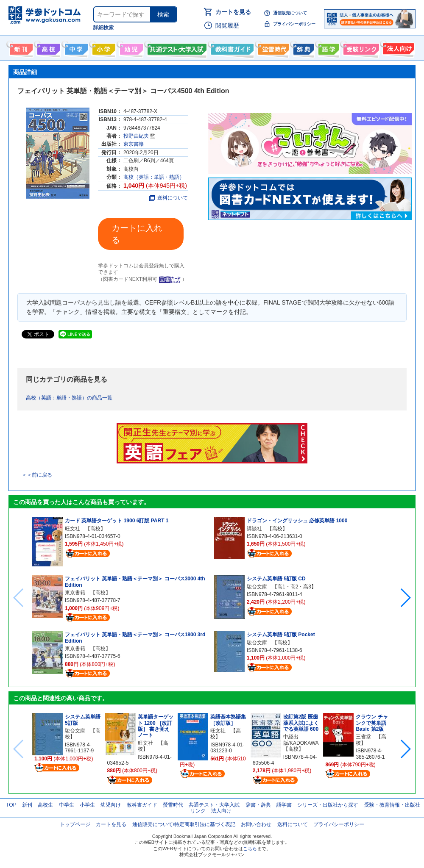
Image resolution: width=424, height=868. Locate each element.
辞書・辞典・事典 (303, 47)
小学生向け (103, 47)
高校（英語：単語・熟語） (154, 177)
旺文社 (73, 529)
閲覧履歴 (227, 25)
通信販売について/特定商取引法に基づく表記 (184, 824)
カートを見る (233, 12)
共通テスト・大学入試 (176, 47)
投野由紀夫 (136, 136)
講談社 (254, 529)
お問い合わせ (256, 824)
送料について (169, 198)
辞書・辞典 (258, 805)
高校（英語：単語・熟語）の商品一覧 (69, 398)
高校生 (45, 805)
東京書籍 (134, 144)
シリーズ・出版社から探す (328, 805)
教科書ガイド (231, 47)
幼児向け (130, 47)
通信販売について (290, 13)
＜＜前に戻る (37, 475)
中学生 (67, 805)
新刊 (27, 805)
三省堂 (363, 737)
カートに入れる (137, 234)
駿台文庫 (257, 587)
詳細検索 (103, 28)
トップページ (75, 824)
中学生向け (75, 47)
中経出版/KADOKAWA (301, 740)
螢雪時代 (272, 47)
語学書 (328, 47)
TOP (11, 805)
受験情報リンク (360, 47)
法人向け (397, 47)
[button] (405, 598)
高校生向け (48, 47)
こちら (250, 849)
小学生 (87, 805)
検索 (163, 14)
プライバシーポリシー (294, 24)
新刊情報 (20, 47)
